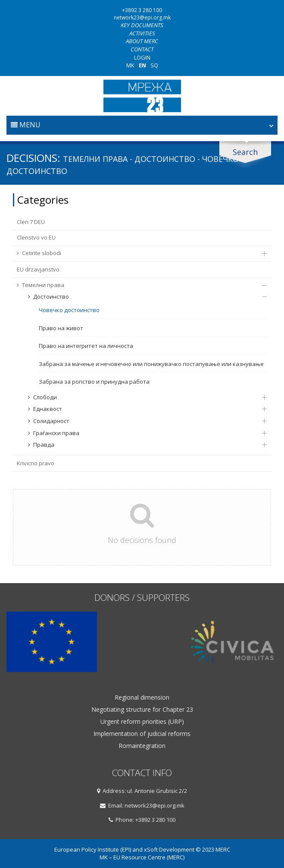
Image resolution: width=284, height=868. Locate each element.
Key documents (142, 25)
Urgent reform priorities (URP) (142, 722)
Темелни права (137, 285)
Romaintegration (142, 746)
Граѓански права (143, 433)
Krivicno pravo (36, 463)
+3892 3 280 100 (142, 10)
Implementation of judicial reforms (142, 734)
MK (130, 65)
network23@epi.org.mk (142, 17)
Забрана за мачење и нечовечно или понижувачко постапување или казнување (151, 364)
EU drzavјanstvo (38, 269)
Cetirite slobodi (137, 253)
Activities (142, 33)
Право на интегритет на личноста (86, 346)
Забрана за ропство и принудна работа (94, 382)
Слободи (143, 397)
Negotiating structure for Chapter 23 (142, 710)
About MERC (142, 41)
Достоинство (143, 297)
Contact (142, 49)
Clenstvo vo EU (36, 237)
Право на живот (61, 328)
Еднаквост (143, 409)
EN (142, 65)
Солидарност (143, 421)
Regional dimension (142, 698)
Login (142, 57)
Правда (143, 445)
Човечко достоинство (69, 310)
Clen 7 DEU (31, 222)
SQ (154, 65)
